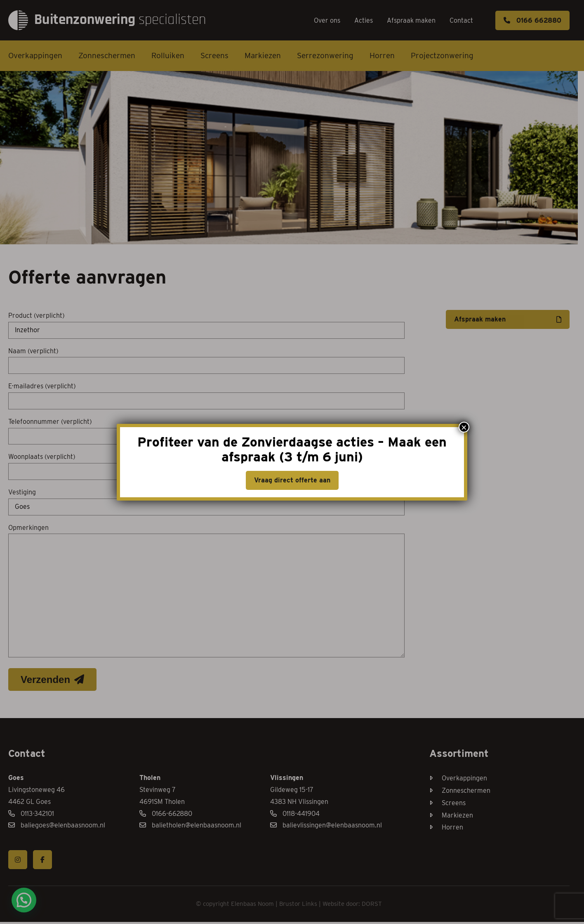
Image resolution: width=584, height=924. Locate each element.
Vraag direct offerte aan (292, 480)
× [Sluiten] (464, 427)
